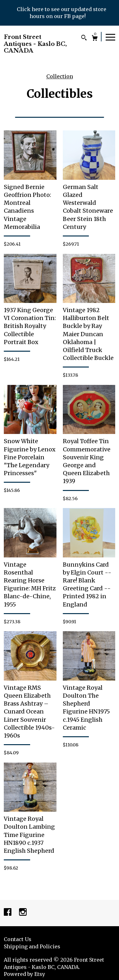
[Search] (84, 38)
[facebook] (8, 913)
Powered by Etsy (24, 974)
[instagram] (23, 913)
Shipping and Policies (32, 946)
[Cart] (95, 39)
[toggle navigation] (110, 37)
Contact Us (18, 939)
